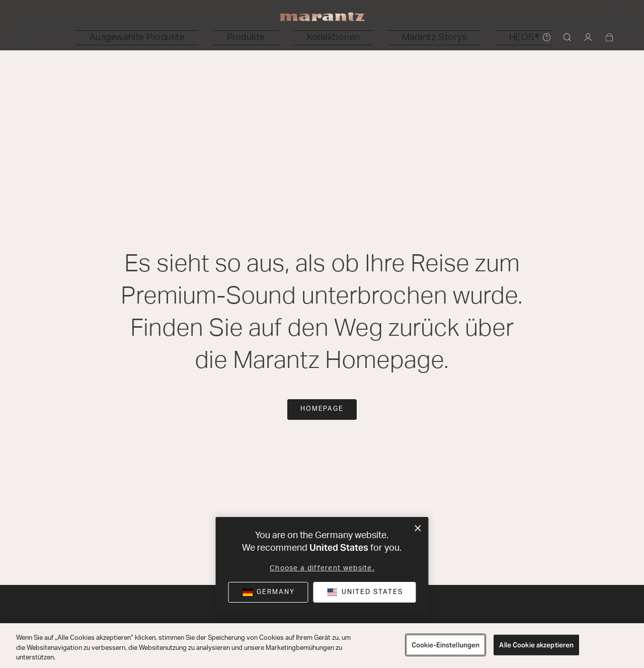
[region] (322, 646)
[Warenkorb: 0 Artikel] (610, 38)
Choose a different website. (322, 568)
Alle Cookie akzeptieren (536, 645)
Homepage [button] (322, 409)
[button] (207, 38)
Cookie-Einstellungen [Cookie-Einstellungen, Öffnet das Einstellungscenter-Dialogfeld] (446, 645)
